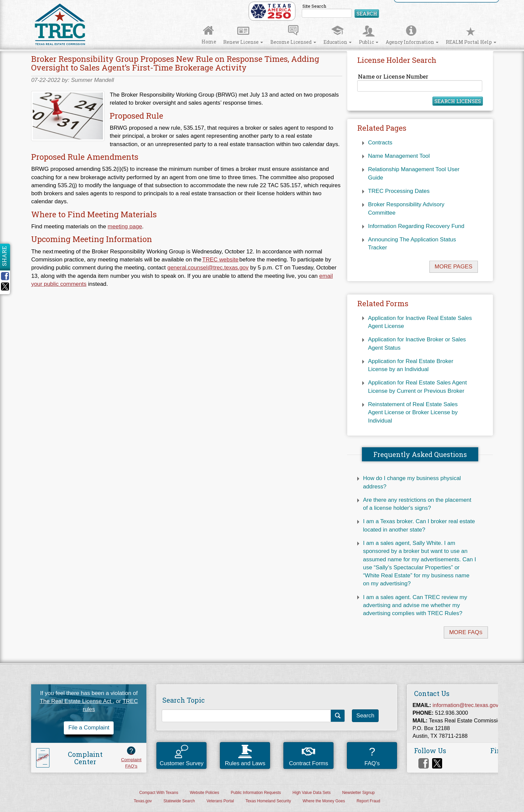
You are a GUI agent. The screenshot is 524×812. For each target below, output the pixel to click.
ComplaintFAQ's (131, 758)
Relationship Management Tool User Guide (414, 173)
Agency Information (412, 36)
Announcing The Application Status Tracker (412, 244)
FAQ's (372, 755)
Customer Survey (182, 756)
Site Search (340, 11)
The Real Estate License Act (76, 701)
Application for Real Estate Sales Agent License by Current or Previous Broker (417, 387)
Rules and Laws (245, 756)
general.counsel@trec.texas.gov (208, 268)
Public (369, 36)
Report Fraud (368, 801)
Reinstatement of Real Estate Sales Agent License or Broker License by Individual (413, 413)
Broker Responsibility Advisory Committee (406, 208)
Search (367, 13)
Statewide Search (179, 801)
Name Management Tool (399, 156)
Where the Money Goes (324, 801)
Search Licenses (458, 101)
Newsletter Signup (358, 793)
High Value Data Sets (311, 793)
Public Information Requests (256, 793)
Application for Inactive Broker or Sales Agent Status (417, 343)
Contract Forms (309, 757)
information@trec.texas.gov (466, 705)
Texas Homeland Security (268, 801)
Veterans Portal (220, 801)
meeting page (125, 226)
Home (209, 35)
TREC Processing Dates (399, 191)
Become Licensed (293, 36)
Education (338, 36)
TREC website (220, 260)
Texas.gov (143, 801)
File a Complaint (89, 728)
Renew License (243, 36)
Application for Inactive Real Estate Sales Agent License (420, 322)
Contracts (380, 143)
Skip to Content (11, 2)
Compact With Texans (159, 793)
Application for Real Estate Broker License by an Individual (411, 365)
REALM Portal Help (471, 36)
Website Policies (205, 793)
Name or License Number (420, 82)
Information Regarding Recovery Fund (416, 226)
